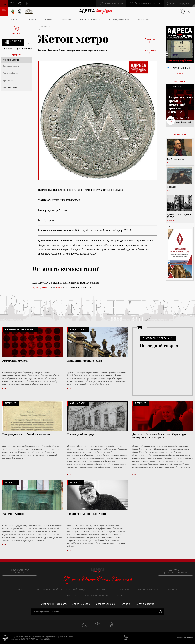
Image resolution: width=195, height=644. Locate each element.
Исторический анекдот (74, 590)
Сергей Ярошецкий (184, 122)
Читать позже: (150, 52)
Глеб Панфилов (176, 159)
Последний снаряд (11, 73)
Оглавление (4, 11)
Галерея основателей (175, 163)
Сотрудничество (119, 19)
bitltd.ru (190, 638)
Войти (59, 287)
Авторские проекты (96, 596)
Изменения (171, 220)
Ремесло (170, 191)
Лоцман (171, 187)
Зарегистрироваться (41, 287)
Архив (49, 19)
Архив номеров (81, 604)
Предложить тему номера (19, 571)
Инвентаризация (13, 42)
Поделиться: (150, 41)
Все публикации (15, 87)
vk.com (12, 3)
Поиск (4, 3)
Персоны (31, 19)
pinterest (19, 3)
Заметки (66, 19)
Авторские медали (11, 66)
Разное (121, 596)
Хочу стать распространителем (176, 571)
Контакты (143, 19)
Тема (21, 590)
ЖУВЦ (14, 19)
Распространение (90, 19)
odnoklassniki (27, 3)
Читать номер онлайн (180, 68)
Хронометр (8, 80)
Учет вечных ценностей (54, 604)
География (72, 596)
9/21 (42, 29)
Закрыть (160, 612)
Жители (124, 590)
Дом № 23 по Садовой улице (179, 216)
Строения (172, 590)
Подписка (125, 604)
